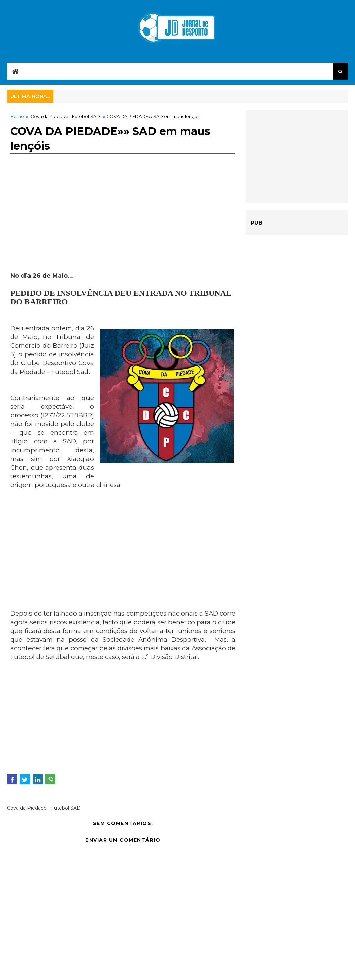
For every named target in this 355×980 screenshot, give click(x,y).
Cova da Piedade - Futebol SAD (65, 116)
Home (17, 116)
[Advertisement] (123, 225)
